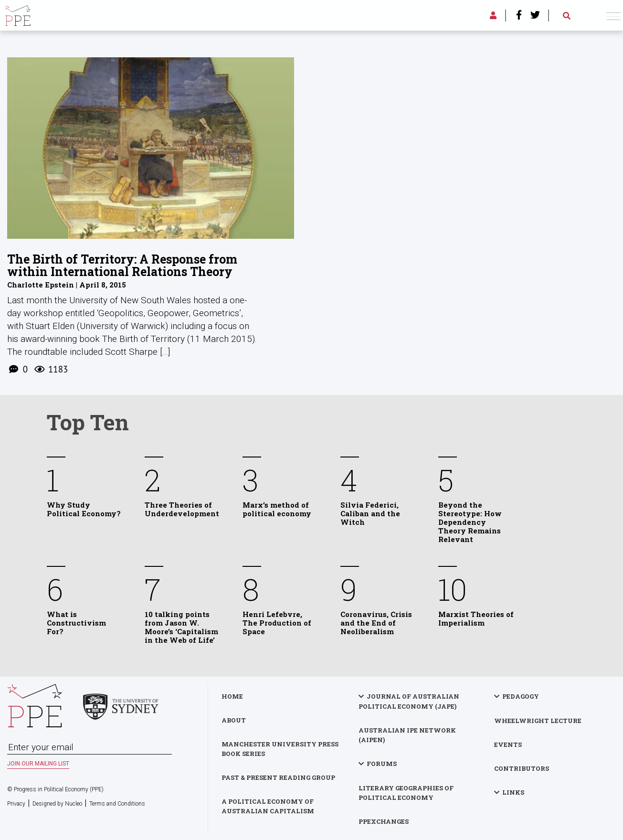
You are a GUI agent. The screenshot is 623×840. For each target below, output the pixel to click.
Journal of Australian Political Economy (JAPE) (409, 701)
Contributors (522, 768)
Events (508, 744)
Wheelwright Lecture (538, 720)
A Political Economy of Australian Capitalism (269, 806)
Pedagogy (521, 696)
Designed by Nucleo (57, 804)
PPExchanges (384, 821)
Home (233, 696)
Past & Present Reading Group (279, 777)
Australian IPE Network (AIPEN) (407, 734)
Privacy (16, 804)
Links (513, 792)
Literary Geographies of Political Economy (406, 792)
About (235, 720)
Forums (382, 763)
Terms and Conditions (117, 804)
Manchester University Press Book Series (281, 748)
